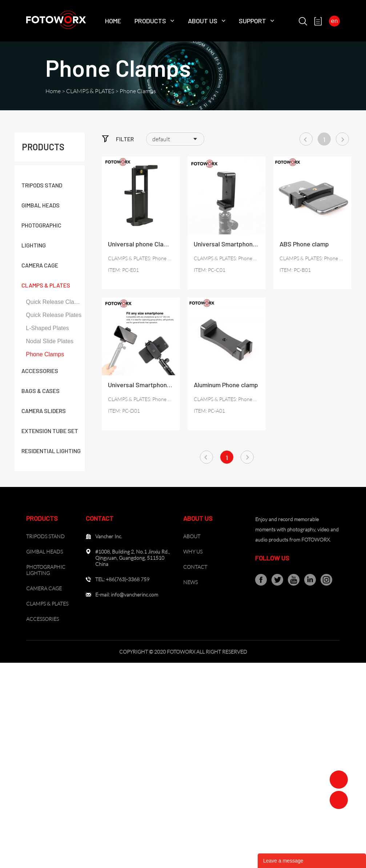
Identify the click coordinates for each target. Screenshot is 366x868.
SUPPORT (252, 21)
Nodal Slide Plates (50, 341)
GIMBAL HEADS (41, 205)
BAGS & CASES (41, 391)
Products (150, 21)
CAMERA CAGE (40, 265)
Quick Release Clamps (55, 302)
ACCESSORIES (40, 371)
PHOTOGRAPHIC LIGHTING (46, 570)
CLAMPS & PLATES (90, 91)
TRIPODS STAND (42, 185)
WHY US (193, 552)
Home (113, 21)
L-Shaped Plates (47, 328)
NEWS (190, 582)
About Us (203, 21)
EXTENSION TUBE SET (50, 431)
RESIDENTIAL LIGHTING (51, 451)
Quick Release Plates (54, 315)
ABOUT (192, 536)
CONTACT (195, 567)
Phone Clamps (138, 91)
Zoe (339, 780)
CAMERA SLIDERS (44, 411)
